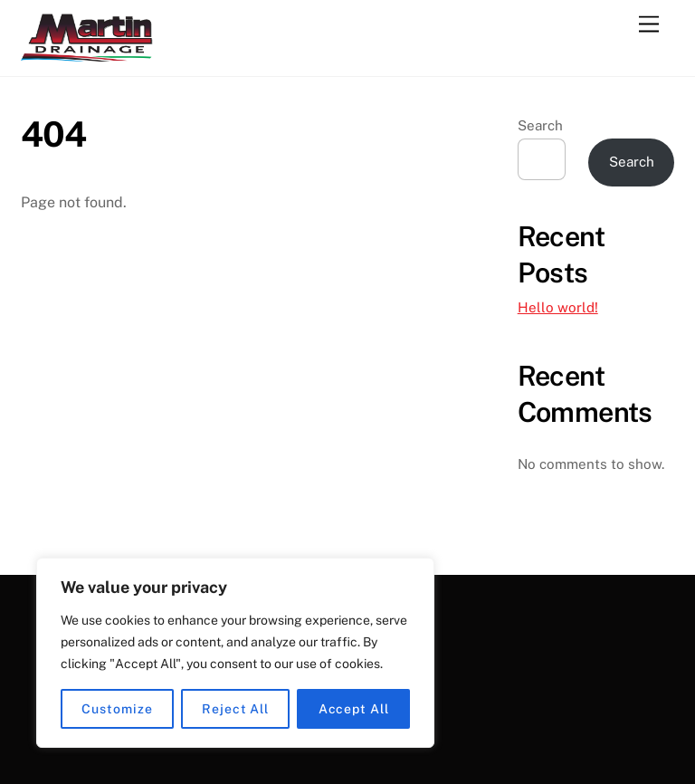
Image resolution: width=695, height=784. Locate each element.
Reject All (235, 709)
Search (540, 125)
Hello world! (558, 307)
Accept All (354, 709)
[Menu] (649, 25)
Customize (117, 709)
